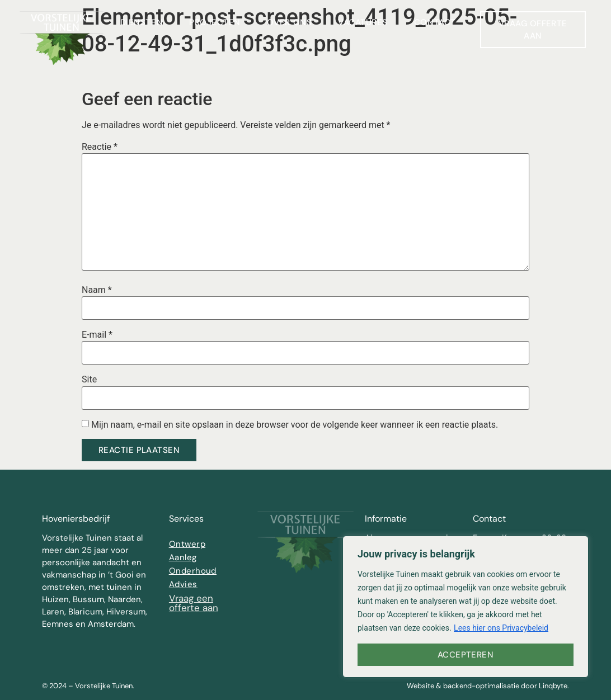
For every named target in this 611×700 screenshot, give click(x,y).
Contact (435, 22)
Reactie (100, 147)
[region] (466, 607)
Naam (97, 290)
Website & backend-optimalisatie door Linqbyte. (488, 686)
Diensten (142, 22)
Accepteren (466, 655)
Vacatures (363, 22)
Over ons (289, 22)
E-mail (97, 335)
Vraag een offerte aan (194, 603)
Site (89, 380)
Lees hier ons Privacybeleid (501, 628)
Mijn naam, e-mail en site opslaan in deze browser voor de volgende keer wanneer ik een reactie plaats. (295, 425)
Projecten (215, 22)
